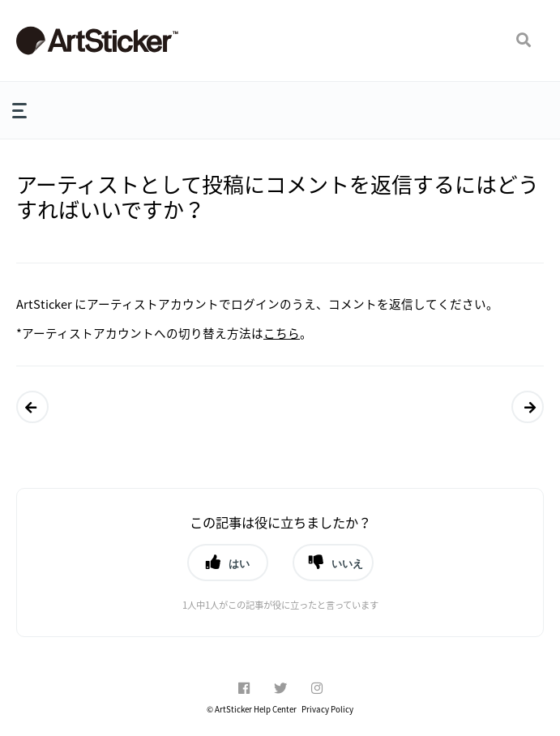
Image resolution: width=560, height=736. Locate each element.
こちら (282, 333)
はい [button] (239, 563)
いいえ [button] (347, 563)
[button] (524, 41)
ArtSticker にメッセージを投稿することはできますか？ (33, 407)
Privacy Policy (327, 709)
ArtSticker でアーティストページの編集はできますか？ (528, 407)
